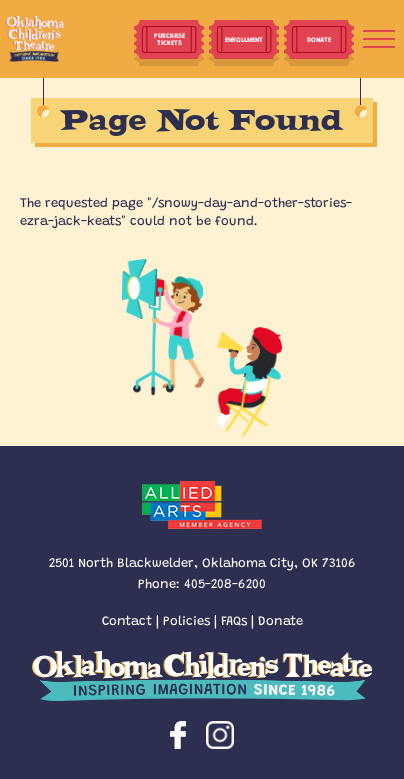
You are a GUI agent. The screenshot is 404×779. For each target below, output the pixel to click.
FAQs (234, 619)
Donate (280, 619)
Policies (186, 619)
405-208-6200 (225, 582)
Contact (127, 619)
